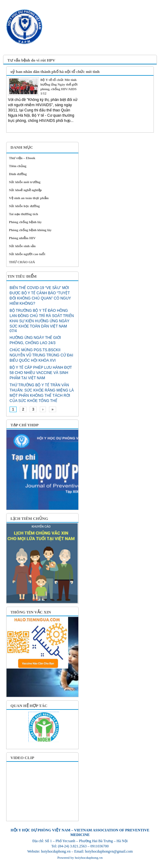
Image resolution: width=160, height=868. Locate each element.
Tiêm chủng (18, 166)
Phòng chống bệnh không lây (30, 230)
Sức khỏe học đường (24, 206)
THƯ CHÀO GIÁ (22, 262)
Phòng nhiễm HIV (22, 238)
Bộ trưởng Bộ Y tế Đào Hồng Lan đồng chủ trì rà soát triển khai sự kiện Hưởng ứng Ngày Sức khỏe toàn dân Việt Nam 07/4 (42, 321)
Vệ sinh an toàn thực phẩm (29, 198)
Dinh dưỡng (18, 174)
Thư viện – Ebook (22, 158)
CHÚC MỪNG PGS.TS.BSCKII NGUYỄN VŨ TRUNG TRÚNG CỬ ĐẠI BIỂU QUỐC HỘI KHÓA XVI (41, 355)
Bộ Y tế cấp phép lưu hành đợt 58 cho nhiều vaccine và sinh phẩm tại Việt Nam (41, 373)
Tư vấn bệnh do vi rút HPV (31, 60)
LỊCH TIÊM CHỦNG (29, 518)
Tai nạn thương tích (24, 214)
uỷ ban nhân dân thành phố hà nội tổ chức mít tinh (55, 72)
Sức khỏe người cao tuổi (27, 254)
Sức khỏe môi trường (25, 182)
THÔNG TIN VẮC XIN (31, 612)
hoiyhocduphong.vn (89, 858)
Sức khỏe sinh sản (22, 246)
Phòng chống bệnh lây (25, 222)
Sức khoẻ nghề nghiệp (25, 190)
